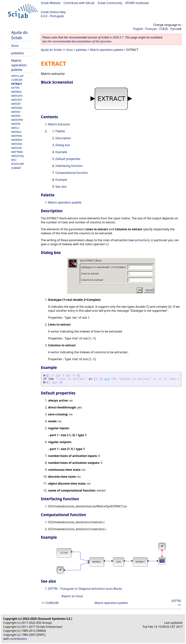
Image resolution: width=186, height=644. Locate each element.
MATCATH (17, 96)
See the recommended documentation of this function (77, 41)
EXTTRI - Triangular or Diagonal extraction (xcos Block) (85, 589)
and (107, 379)
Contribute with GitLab (79, 3)
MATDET (16, 104)
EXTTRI (15, 88)
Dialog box (63, 145)
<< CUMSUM (50, 603)
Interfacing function (69, 166)
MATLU (15, 128)
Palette (60, 131)
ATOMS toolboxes (137, 3)
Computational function (72, 173)
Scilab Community (110, 3)
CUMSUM (17, 80)
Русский (176, 29)
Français (151, 29)
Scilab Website (51, 3)
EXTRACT (17, 84)
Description (63, 138)
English (138, 29)
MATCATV (17, 100)
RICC (14, 160)
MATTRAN (17, 152)
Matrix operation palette (19, 65)
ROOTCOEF (18, 164)
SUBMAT (16, 168)
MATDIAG (17, 108)
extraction (142, 240)
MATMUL (16, 132)
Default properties (68, 159)
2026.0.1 (118, 37)
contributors (18, 639)
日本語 (163, 29)
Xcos (15, 45)
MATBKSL (17, 92)
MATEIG (16, 116)
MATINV (16, 124)
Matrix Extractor (59, 124)
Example (61, 152)
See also (61, 187)
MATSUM (16, 148)
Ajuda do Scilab (19, 35)
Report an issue (72, 596)
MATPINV (17, 136)
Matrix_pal (17, 76)
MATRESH (17, 140)
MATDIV (16, 112)
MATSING (17, 144)
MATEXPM (17, 120)
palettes (18, 53)
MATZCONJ (17, 156)
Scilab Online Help (53, 12)
